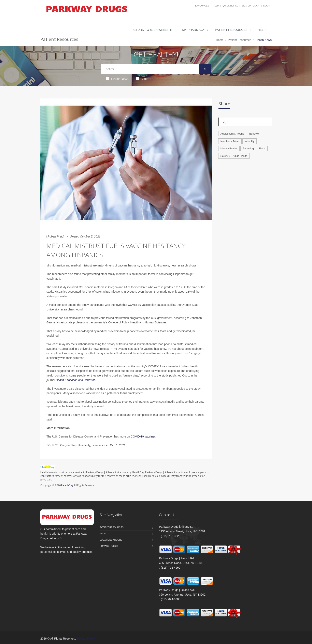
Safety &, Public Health (234, 156)
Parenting (248, 148)
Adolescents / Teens (232, 134)
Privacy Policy (109, 546)
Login (267, 6)
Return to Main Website (152, 30)
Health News (117, 79)
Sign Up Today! (251, 6)
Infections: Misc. (230, 141)
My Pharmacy (193, 30)
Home (220, 40)
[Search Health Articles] (150, 69)
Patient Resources (231, 30)
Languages (202, 6)
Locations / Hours (111, 540)
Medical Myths (229, 148)
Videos (144, 79)
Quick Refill (230, 6)
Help (216, 6)
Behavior (254, 134)
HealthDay (67, 485)
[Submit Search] (205, 69)
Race (262, 148)
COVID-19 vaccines (143, 436)
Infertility (250, 141)
